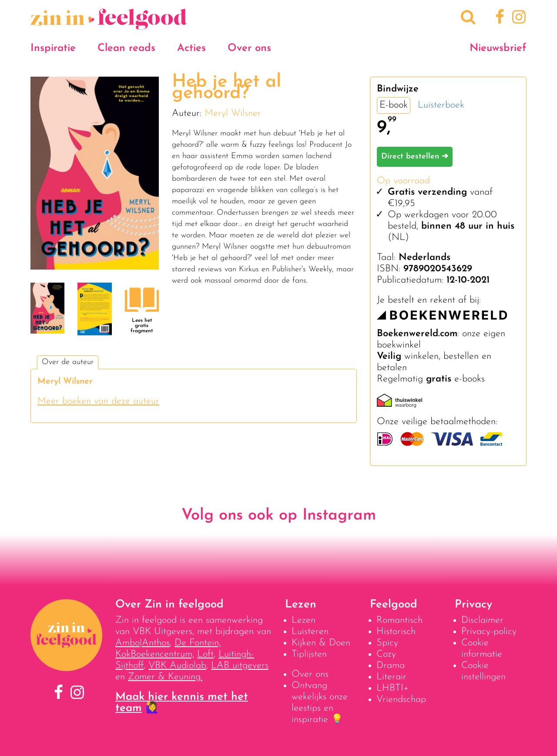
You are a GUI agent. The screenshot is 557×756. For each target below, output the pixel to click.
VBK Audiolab (177, 666)
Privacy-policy (489, 632)
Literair (391, 677)
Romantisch (399, 620)
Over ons (249, 48)
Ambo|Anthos (143, 643)
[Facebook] (498, 18)
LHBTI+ (393, 688)
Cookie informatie (482, 649)
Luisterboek (441, 105)
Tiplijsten (309, 654)
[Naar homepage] (109, 25)
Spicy (387, 643)
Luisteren (310, 632)
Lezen (304, 620)
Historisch (396, 632)
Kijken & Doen (321, 643)
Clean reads (126, 48)
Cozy (386, 654)
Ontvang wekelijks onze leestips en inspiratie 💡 (320, 703)
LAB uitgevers (240, 666)
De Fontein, (198, 643)
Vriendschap (401, 700)
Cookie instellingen (483, 671)
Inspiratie (53, 48)
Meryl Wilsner (233, 113)
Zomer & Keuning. (165, 677)
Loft (205, 654)
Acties (191, 48)
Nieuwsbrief (498, 48)
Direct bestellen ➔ (415, 157)
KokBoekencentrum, (155, 654)
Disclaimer (482, 620)
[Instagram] (517, 18)
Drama (391, 666)
